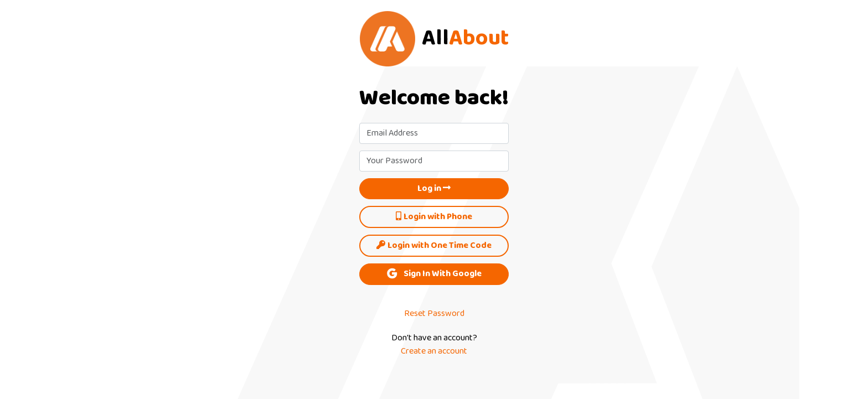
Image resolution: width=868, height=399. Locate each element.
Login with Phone (434, 217)
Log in (434, 189)
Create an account (434, 351)
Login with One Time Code (434, 246)
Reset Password (434, 314)
